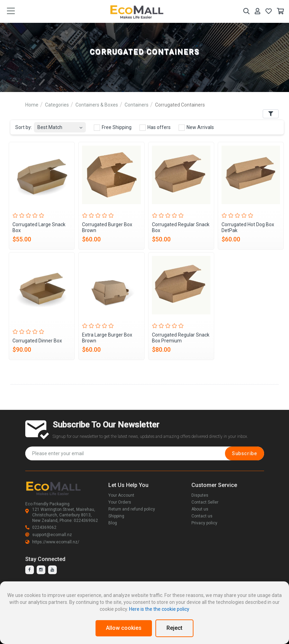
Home (32, 105)
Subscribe (244, 453)
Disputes (200, 495)
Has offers (155, 128)
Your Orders (120, 502)
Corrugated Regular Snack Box (181, 227)
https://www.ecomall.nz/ (52, 542)
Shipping (116, 516)
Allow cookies (124, 628)
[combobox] (60, 125)
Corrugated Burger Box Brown (107, 227)
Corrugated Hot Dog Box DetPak (248, 227)
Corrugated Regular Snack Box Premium (181, 338)
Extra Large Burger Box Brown (107, 338)
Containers (137, 105)
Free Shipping (113, 128)
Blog (113, 523)
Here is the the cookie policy (159, 609)
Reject (174, 628)
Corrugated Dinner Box (37, 341)
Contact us (202, 516)
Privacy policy (204, 523)
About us (200, 509)
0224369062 (41, 527)
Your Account (121, 495)
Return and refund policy (132, 509)
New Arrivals (196, 128)
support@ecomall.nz (49, 535)
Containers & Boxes (97, 105)
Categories (57, 105)
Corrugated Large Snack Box (39, 227)
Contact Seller (205, 502)
